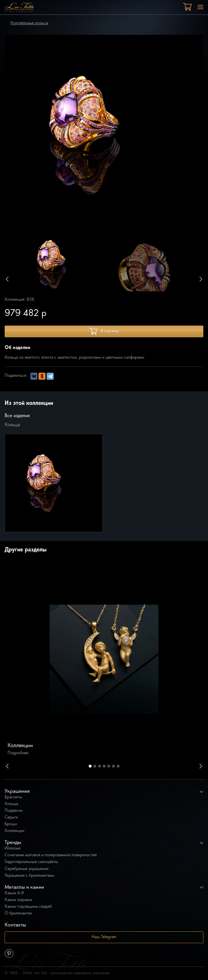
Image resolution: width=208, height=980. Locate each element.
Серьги (11, 817)
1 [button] (90, 766)
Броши (11, 824)
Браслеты (13, 797)
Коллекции (14, 831)
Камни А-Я (14, 893)
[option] (59, 264)
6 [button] (113, 766)
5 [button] (109, 766)
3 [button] (99, 766)
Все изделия (17, 416)
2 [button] (95, 766)
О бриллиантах (18, 913)
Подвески (14, 811)
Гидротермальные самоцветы (31, 862)
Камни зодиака (18, 900)
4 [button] (104, 766)
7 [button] (118, 766)
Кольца (12, 425)
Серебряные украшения (27, 869)
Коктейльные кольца (29, 23)
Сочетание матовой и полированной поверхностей (51, 855)
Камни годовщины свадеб (28, 907)
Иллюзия (13, 849)
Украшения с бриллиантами (29, 876)
